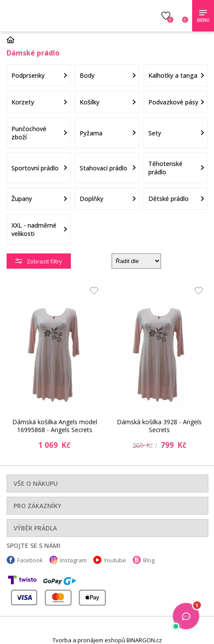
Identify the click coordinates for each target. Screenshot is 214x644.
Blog (149, 560)
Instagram (73, 560)
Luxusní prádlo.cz (69, 16)
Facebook (30, 560)
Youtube (115, 560)
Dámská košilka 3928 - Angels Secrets (159, 426)
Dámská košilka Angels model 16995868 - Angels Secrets (55, 426)
